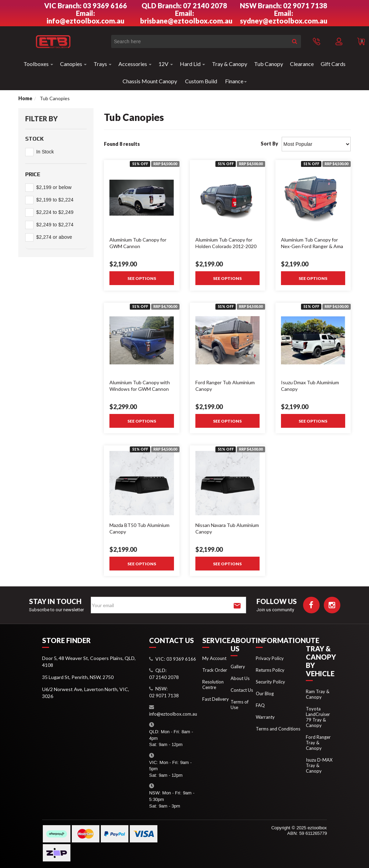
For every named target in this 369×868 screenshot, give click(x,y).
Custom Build (201, 81)
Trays (103, 64)
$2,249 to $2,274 (55, 225)
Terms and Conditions (278, 729)
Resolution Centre (213, 685)
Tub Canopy (269, 64)
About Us (240, 678)
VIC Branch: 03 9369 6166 (86, 6)
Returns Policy (270, 670)
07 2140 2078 (164, 677)
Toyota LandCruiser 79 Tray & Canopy (318, 717)
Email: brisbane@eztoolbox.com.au (186, 17)
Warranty (265, 717)
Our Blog (265, 694)
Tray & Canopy (230, 64)
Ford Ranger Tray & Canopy (318, 743)
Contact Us (242, 690)
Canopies (73, 64)
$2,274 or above (54, 237)
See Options (142, 278)
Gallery (238, 667)
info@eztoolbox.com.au (173, 714)
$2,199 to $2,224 (55, 200)
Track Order (215, 670)
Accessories (135, 64)
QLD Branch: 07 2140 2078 (184, 6)
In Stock (45, 152)
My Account (214, 658)
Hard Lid (192, 64)
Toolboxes (38, 64)
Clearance (302, 64)
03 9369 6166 (181, 659)
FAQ (260, 705)
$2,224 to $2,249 (55, 212)
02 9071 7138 (164, 696)
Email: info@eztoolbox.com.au (85, 17)
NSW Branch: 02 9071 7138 (284, 6)
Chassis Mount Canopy (150, 81)
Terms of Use (240, 705)
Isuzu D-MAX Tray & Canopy (319, 765)
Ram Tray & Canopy (318, 694)
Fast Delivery (216, 699)
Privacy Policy (270, 658)
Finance (236, 81)
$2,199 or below (54, 187)
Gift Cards (333, 64)
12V (166, 64)
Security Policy (270, 682)
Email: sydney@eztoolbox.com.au (284, 17)
